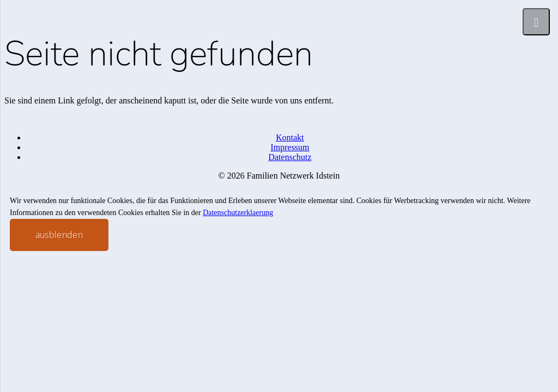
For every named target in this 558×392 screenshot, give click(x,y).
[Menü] (536, 22)
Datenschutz (290, 157)
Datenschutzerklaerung (238, 213)
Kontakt (290, 137)
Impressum (290, 147)
